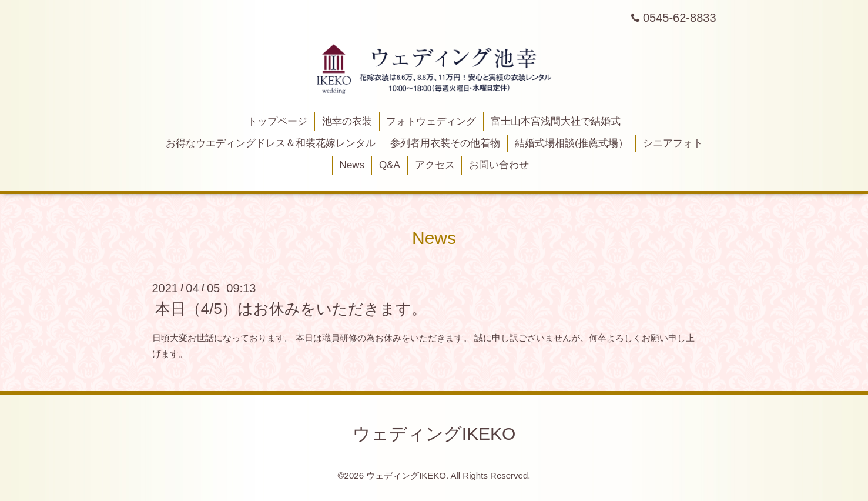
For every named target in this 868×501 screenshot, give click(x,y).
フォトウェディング (431, 121)
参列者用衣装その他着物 (445, 143)
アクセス (435, 165)
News (352, 165)
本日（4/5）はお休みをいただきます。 (291, 309)
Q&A (390, 165)
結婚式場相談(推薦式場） (572, 143)
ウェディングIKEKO (434, 434)
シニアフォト (673, 143)
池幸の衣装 (347, 121)
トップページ (277, 121)
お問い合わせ (499, 165)
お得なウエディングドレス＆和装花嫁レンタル (271, 143)
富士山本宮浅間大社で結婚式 (556, 121)
